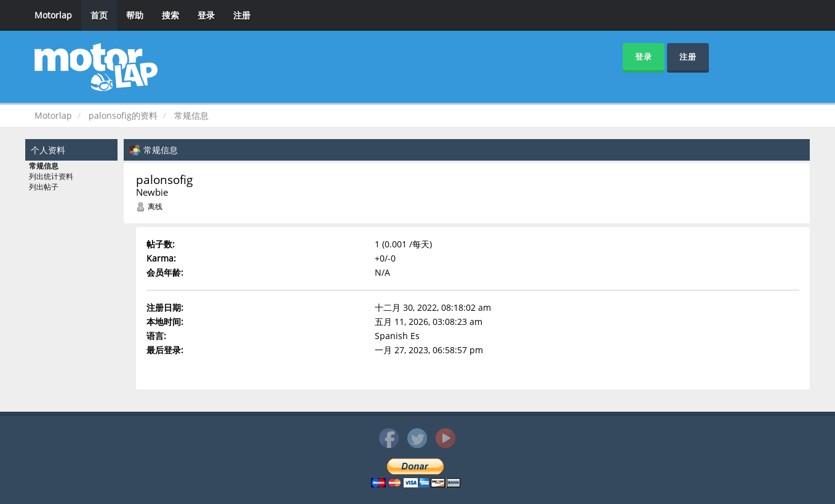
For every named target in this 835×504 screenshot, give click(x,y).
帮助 (135, 15)
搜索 (170, 15)
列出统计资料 (51, 177)
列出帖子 (44, 187)
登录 (206, 15)
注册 (242, 15)
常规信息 (44, 166)
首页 (99, 15)
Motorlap (53, 15)
